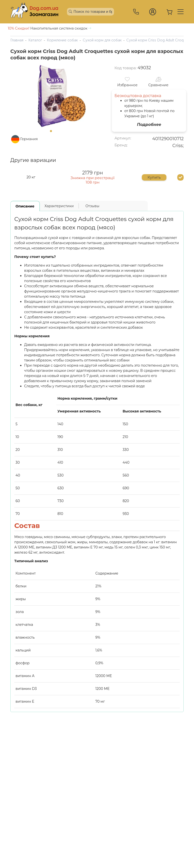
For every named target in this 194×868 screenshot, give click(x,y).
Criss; (178, 146)
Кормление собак (62, 40)
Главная (17, 40)
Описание (25, 206)
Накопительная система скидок (50, 28)
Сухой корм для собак (102, 40)
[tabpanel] (52, 96)
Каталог (35, 40)
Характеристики (59, 206)
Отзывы (92, 206)
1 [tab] (52, 133)
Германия (29, 139)
